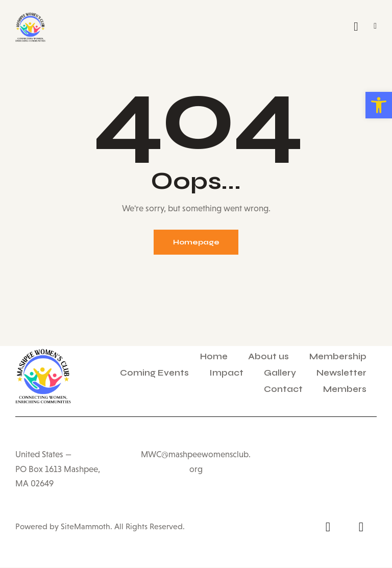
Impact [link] (226, 373)
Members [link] (345, 390)
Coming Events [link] (154, 373)
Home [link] (214, 357)
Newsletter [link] (341, 373)
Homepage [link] (196, 243)
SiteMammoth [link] (84, 527)
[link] (379, 105)
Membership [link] (338, 357)
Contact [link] (283, 390)
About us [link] (268, 357)
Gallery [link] (280, 373)
